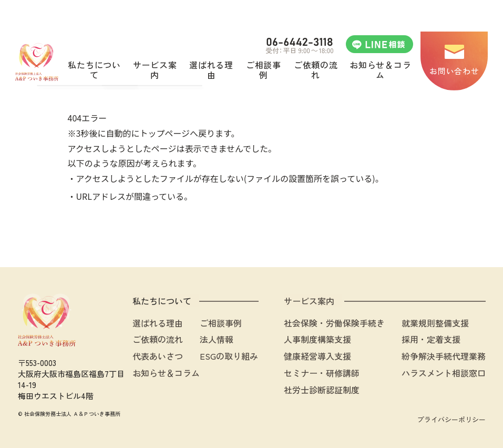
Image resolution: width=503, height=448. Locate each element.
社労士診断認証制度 (322, 390)
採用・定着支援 (431, 339)
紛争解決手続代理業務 (444, 356)
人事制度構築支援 (317, 339)
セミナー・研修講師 (322, 373)
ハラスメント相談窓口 (444, 373)
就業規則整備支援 (435, 323)
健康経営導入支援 (317, 356)
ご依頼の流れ (158, 339)
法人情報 (217, 339)
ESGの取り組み (229, 356)
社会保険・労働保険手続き (334, 323)
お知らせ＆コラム (166, 373)
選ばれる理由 (158, 323)
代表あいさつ (158, 356)
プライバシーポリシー (451, 419)
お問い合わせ (454, 71)
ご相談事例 (221, 323)
